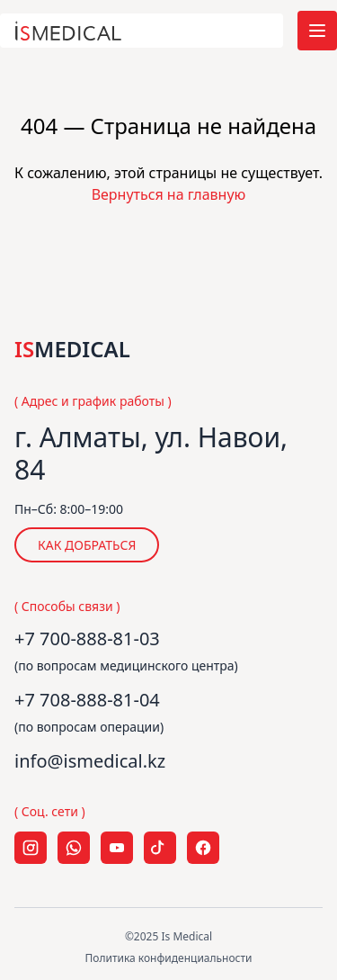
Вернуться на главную (169, 194)
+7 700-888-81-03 (87, 638)
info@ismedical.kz (90, 761)
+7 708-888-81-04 (87, 700)
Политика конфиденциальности (168, 958)
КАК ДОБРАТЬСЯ (87, 545)
